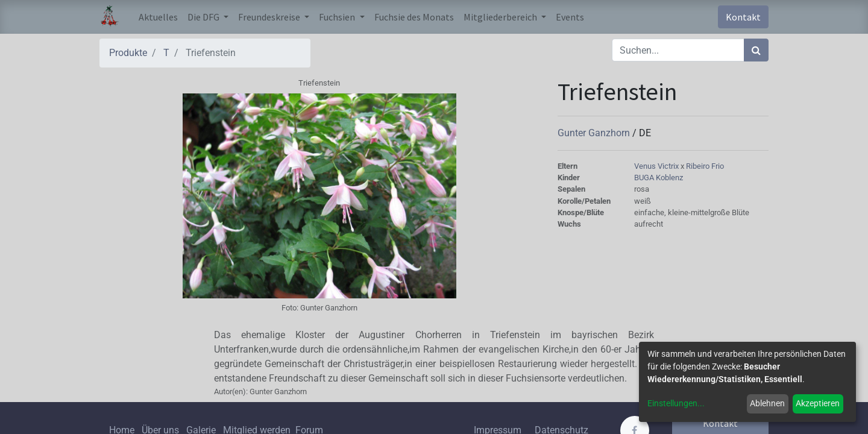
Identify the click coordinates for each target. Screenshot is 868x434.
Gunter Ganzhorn (595, 133)
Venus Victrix (657, 166)
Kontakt (743, 17)
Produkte (128, 53)
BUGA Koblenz (659, 178)
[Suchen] (756, 50)
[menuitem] (158, 17)
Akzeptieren (818, 403)
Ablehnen (767, 403)
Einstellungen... (676, 403)
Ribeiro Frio (705, 166)
